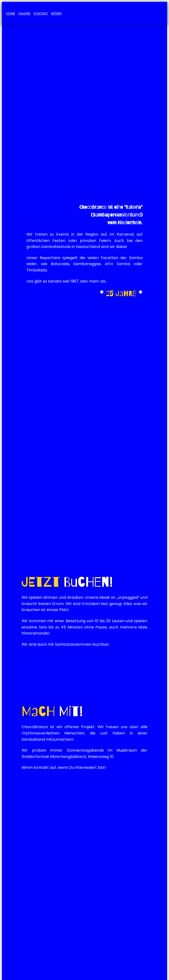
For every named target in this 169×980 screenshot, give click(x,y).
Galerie (24, 13)
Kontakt (41, 13)
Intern (56, 13)
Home (11, 13)
